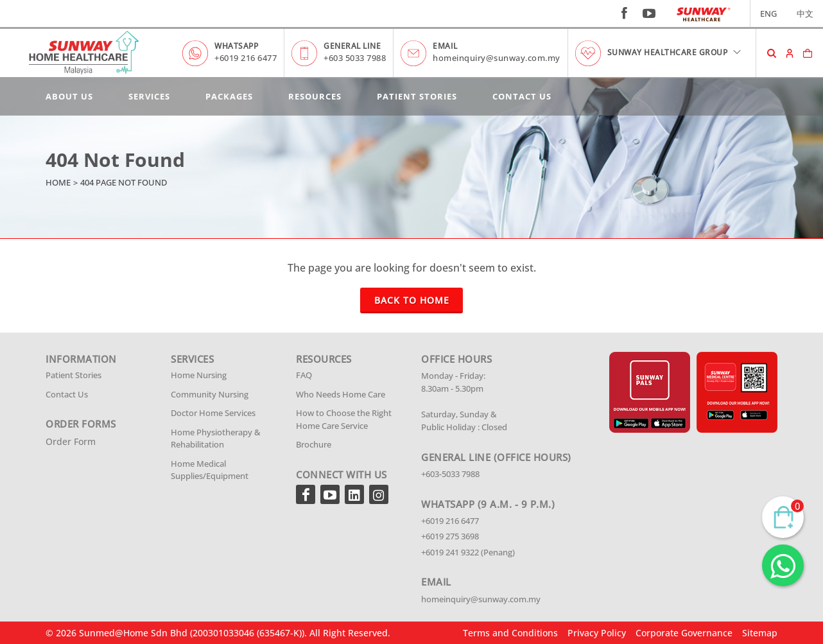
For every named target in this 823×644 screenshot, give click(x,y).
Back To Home (412, 300)
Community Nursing (210, 394)
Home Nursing (199, 375)
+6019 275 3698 (450, 536)
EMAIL (445, 46)
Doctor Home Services (213, 413)
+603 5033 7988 (355, 58)
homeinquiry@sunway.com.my (497, 58)
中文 (805, 13)
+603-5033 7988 (450, 474)
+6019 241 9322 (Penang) (468, 552)
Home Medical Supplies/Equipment (210, 470)
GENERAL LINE (352, 46)
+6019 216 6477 (246, 58)
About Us (69, 96)
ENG (768, 13)
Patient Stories (417, 96)
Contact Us (522, 96)
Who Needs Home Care (341, 394)
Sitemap (760, 633)
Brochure (314, 444)
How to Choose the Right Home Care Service (344, 419)
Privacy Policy (597, 633)
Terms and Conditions (510, 633)
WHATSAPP (236, 46)
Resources (315, 96)
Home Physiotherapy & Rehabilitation (216, 439)
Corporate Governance (684, 633)
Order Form (71, 441)
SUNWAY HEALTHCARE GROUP (675, 52)
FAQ (304, 375)
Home (58, 182)
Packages (229, 96)
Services (149, 96)
